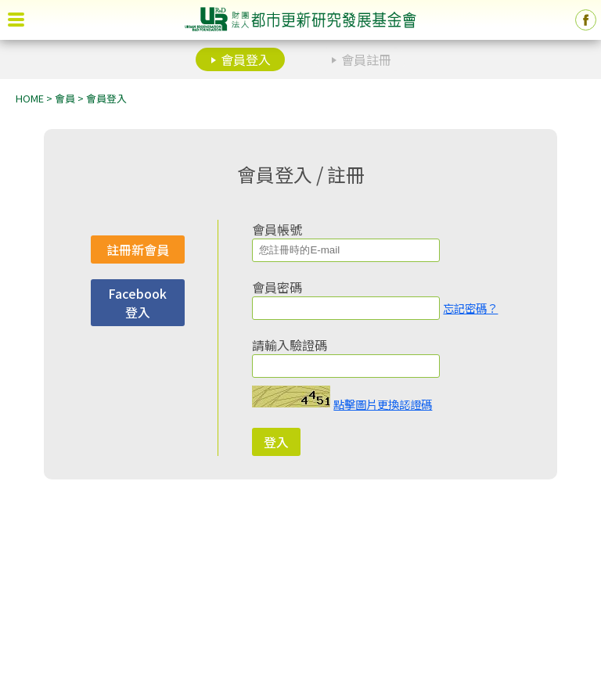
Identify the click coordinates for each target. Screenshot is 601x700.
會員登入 (246, 59)
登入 (276, 442)
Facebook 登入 (137, 303)
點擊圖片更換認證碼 (383, 404)
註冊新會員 (138, 249)
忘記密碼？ (470, 308)
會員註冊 (366, 59)
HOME (30, 98)
